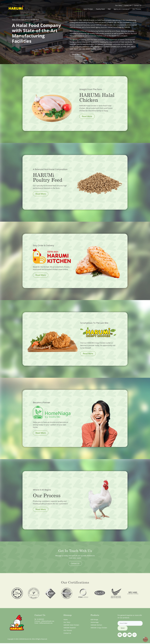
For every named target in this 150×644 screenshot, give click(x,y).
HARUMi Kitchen (96, 625)
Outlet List (128, 5)
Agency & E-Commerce (122, 9)
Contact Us (138, 5)
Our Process (137, 9)
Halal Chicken (88, 9)
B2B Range (94, 620)
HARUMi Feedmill (70, 628)
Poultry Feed (100, 9)
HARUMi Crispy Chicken (99, 628)
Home (78, 9)
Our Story (119, 5)
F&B (109, 9)
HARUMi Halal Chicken (71, 625)
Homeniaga (95, 622)
